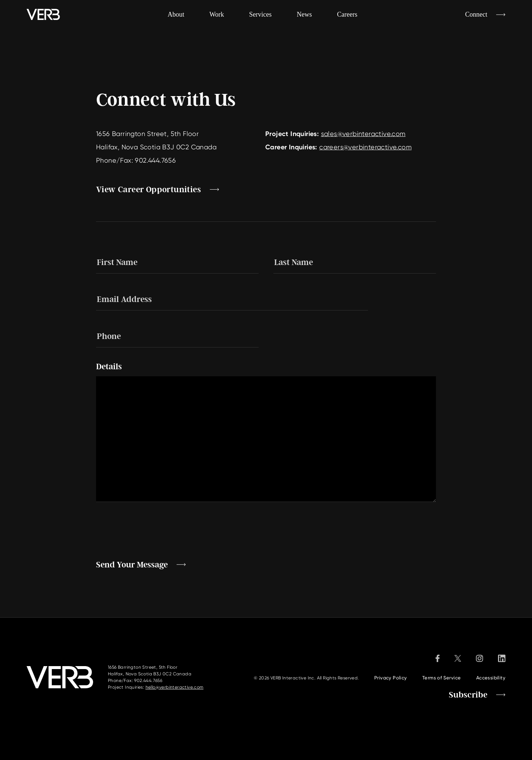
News (304, 15)
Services (260, 15)
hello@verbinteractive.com (175, 687)
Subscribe (468, 695)
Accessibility (491, 678)
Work (217, 15)
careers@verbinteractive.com (365, 147)
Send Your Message (132, 565)
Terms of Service (441, 678)
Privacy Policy (391, 678)
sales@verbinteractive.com (363, 134)
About (176, 15)
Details (109, 367)
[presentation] (152, 531)
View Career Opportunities (149, 190)
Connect (476, 15)
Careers (347, 15)
